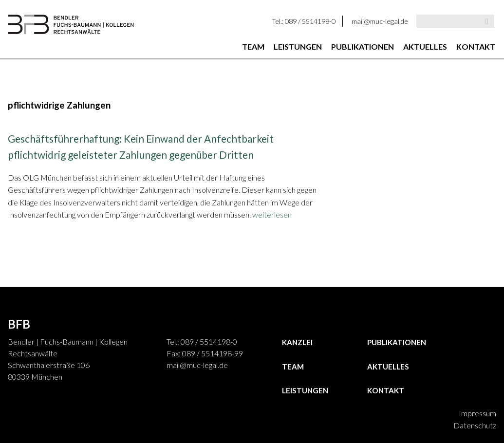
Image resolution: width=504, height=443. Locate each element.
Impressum (477, 413)
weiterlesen (272, 214)
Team (253, 46)
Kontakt (476, 46)
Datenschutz (475, 425)
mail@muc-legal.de (380, 21)
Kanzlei (297, 342)
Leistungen (298, 46)
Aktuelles (425, 46)
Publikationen (363, 46)
